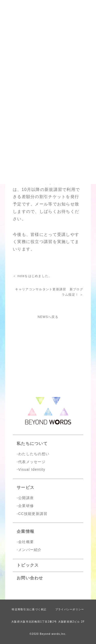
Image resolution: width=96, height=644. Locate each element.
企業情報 (25, 531)
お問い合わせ (30, 578)
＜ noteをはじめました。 (32, 276)
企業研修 (26, 506)
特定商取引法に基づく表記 (29, 609)
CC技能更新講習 (33, 514)
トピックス (28, 565)
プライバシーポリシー (70, 609)
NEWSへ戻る (48, 317)
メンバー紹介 (30, 550)
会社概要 (26, 542)
